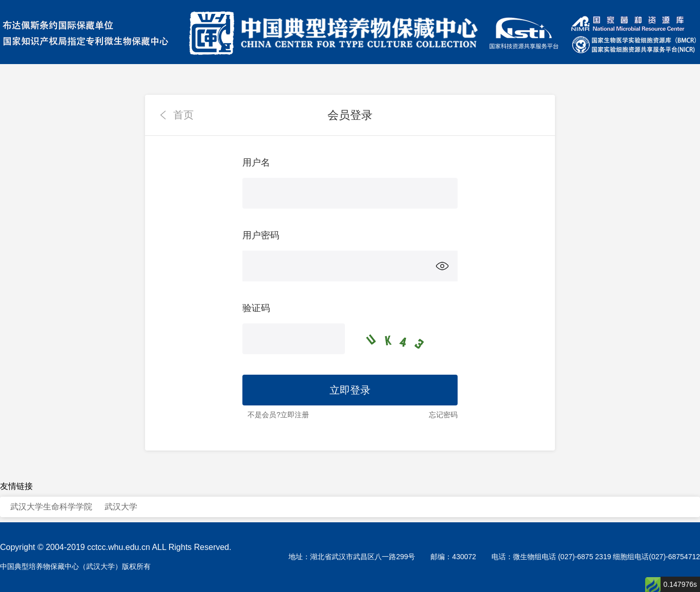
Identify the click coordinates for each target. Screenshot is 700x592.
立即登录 (350, 390)
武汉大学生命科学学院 (51, 507)
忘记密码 (443, 415)
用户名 (256, 162)
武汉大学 (121, 507)
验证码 (256, 308)
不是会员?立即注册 (278, 415)
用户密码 (261, 235)
